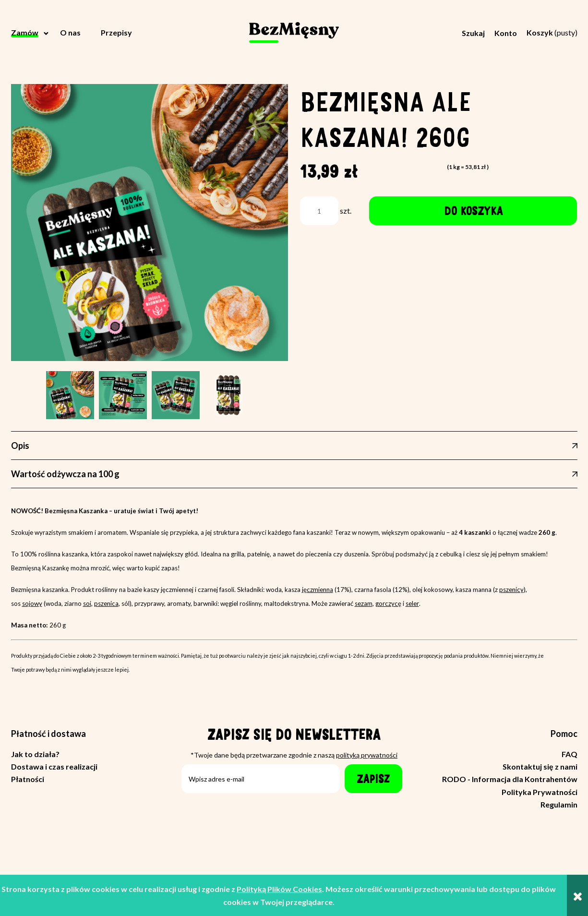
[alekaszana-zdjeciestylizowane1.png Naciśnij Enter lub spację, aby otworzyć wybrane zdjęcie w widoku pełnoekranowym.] (150, 223)
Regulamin (559, 804)
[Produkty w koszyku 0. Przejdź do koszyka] (552, 32)
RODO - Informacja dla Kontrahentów (510, 779)
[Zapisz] (373, 779)
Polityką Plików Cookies (279, 889)
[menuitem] (31, 33)
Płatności (28, 779)
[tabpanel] (294, 600)
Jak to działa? (35, 754)
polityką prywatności (367, 755)
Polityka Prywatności (540, 792)
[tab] (294, 446)
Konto (506, 33)
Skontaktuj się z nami (540, 766)
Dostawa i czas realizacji (54, 766)
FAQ (570, 754)
